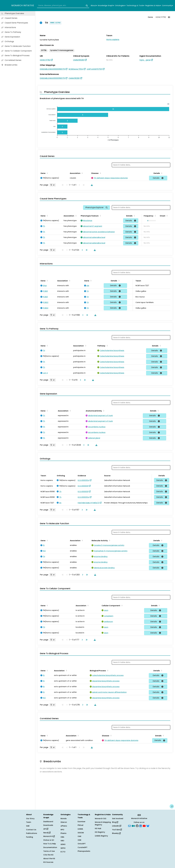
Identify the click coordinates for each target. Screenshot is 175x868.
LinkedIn (117, 826)
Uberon (64, 822)
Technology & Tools (135, 6)
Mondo (64, 819)
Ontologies (120, 6)
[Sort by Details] (161, 173)
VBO (62, 841)
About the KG (49, 859)
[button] (151, 221)
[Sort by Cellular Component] (122, 605)
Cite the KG (48, 855)
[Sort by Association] (82, 173)
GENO (63, 844)
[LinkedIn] (141, 826)
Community (167, 6)
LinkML (80, 829)
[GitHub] (137, 826)
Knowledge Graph (106, 6)
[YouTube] (144, 826)
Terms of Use (49, 851)
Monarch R (49, 836)
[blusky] (148, 826)
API (46, 829)
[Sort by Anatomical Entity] (105, 411)
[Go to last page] (86, 250)
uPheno (64, 826)
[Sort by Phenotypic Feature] (101, 216)
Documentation (50, 847)
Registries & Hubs (153, 6)
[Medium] (133, 826)
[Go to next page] (82, 250)
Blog (115, 822)
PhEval (80, 825)
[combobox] (63, 6)
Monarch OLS (101, 819)
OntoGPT (82, 844)
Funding (30, 837)
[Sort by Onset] (166, 216)
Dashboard (48, 822)
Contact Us (31, 830)
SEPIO (63, 848)
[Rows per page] (53, 185)
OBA (62, 837)
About (94, 6)
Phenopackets (84, 851)
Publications (32, 833)
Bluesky (116, 833)
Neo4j (47, 833)
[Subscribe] (129, 826)
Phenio (63, 833)
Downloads (48, 825)
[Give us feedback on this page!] (172, 806)
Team (29, 822)
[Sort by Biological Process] (107, 670)
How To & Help (50, 844)
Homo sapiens (113, 39)
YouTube (117, 830)
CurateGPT (83, 847)
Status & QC (49, 840)
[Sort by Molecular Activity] (109, 540)
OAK (79, 836)
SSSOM (81, 833)
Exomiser (82, 822)
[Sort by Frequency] (154, 216)
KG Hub (98, 828)
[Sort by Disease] (101, 173)
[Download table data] (91, 185)
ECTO (63, 852)
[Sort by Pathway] (108, 346)
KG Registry (100, 832)
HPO (62, 830)
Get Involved (118, 819)
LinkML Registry (101, 836)
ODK (79, 840)
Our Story (30, 819)
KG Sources (48, 862)
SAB (28, 826)
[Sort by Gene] (47, 173)
